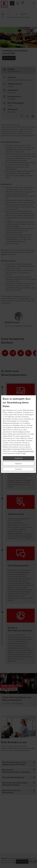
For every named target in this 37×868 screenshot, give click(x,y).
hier (24, 453)
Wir (4, 410)
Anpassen (18, 469)
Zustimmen (18, 458)
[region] (18, 434)
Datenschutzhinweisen (26, 451)
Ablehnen (18, 464)
